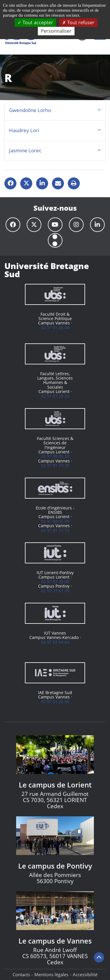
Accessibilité (85, 974)
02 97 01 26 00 (55, 327)
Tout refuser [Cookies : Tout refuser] (78, 22)
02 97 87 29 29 (55, 396)
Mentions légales (51, 974)
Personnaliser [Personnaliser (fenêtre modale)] (56, 31)
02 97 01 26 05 (55, 702)
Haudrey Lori (24, 130)
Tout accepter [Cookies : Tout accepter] (35, 22)
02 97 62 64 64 (55, 642)
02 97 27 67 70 (55, 591)
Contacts (21, 974)
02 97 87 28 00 (55, 582)
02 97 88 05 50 (55, 456)
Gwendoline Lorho (30, 110)
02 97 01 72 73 (55, 530)
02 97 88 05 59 (55, 521)
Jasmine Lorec (25, 150)
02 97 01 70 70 (55, 465)
